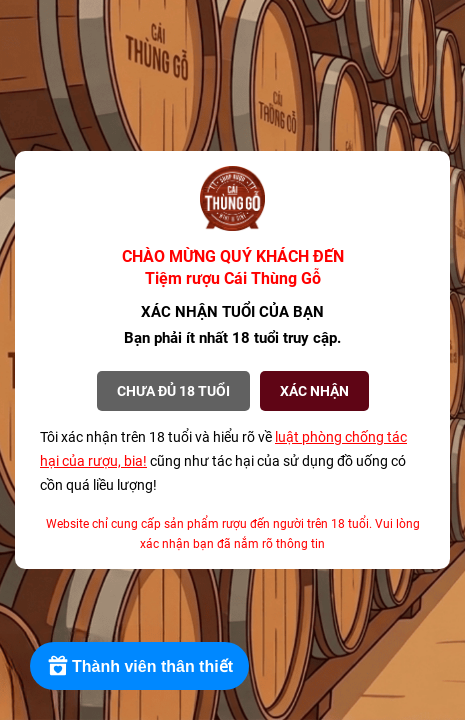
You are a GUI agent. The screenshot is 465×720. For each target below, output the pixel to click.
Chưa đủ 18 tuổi (173, 391)
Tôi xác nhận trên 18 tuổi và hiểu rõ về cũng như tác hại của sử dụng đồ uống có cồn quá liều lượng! (223, 461)
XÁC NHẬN (314, 391)
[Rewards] (139, 666)
